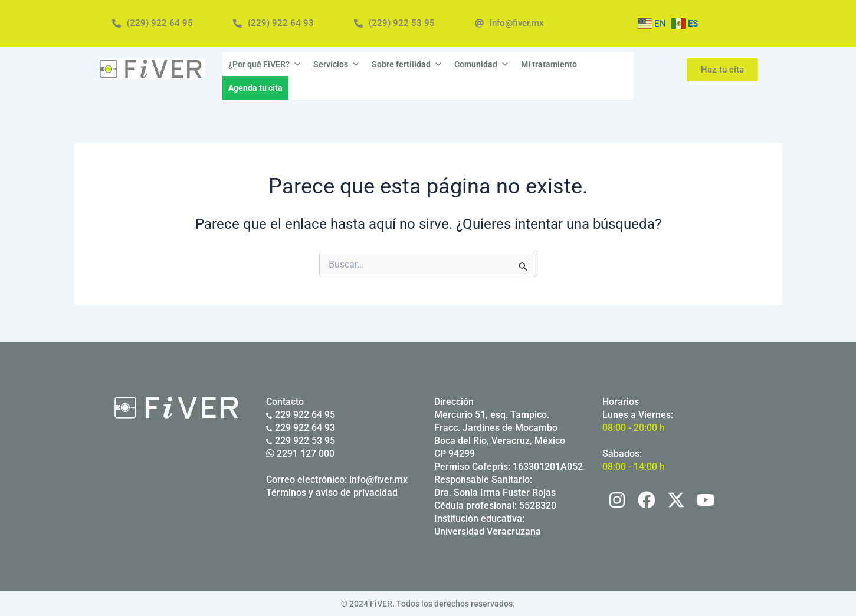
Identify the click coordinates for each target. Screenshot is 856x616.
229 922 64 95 (301, 415)
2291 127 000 (300, 454)
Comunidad (482, 64)
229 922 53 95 (301, 441)
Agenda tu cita (255, 88)
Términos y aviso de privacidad (332, 493)
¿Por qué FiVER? (265, 64)
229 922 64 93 (301, 428)
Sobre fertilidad (407, 64)
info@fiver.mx (378, 480)
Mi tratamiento (549, 64)
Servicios (337, 64)
